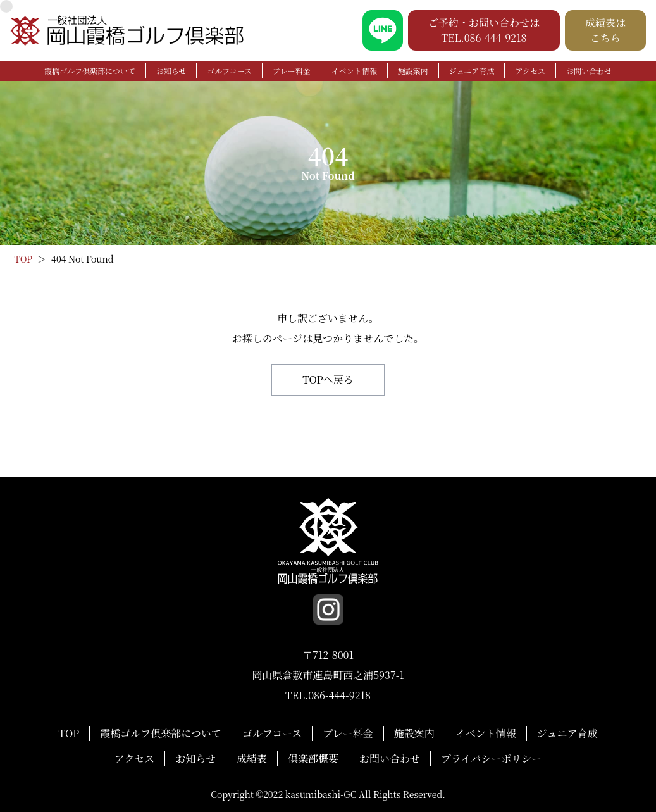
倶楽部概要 (313, 759)
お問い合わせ (589, 71)
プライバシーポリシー (491, 759)
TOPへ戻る (328, 379)
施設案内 (413, 71)
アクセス (530, 71)
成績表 (252, 759)
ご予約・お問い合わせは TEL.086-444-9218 (484, 30)
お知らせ (171, 71)
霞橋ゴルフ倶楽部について (90, 71)
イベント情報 (354, 71)
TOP (69, 733)
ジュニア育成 (472, 71)
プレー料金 (292, 71)
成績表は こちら (605, 30)
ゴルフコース (229, 71)
